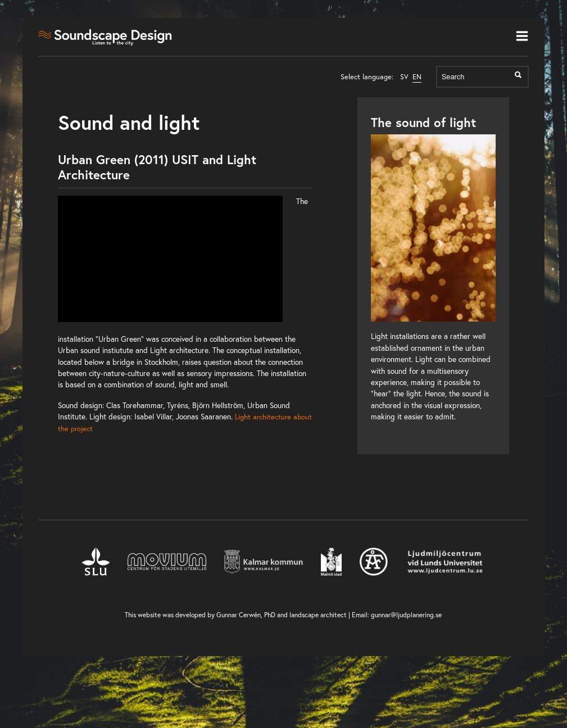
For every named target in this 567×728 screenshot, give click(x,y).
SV (404, 77)
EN (417, 77)
